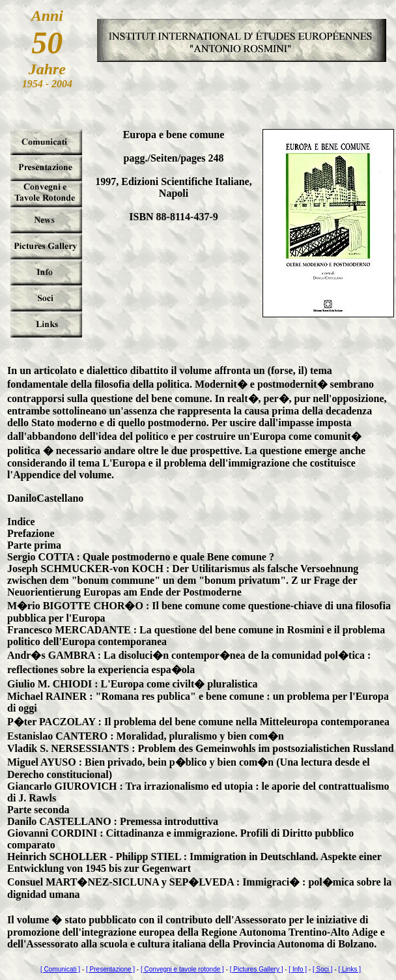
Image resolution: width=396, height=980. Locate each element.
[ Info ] (298, 969)
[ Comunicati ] (60, 969)
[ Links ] (350, 969)
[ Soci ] (323, 969)
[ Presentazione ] (110, 969)
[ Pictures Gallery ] (257, 969)
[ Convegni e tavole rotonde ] (182, 969)
